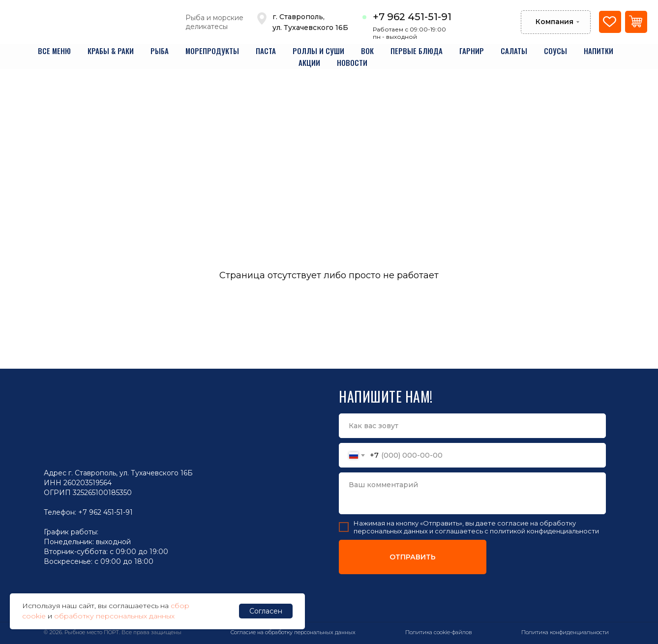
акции (309, 62)
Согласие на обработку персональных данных (293, 632)
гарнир (472, 51)
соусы (555, 51)
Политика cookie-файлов (439, 632)
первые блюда (417, 51)
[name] (472, 426)
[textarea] (472, 493)
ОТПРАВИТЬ (413, 557)
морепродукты (212, 51)
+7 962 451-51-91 (412, 17)
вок (367, 51)
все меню (54, 51)
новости (352, 62)
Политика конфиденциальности (565, 632)
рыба (160, 51)
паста (266, 51)
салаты (514, 51)
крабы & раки (111, 51)
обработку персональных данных (114, 616)
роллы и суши (318, 51)
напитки (598, 51)
